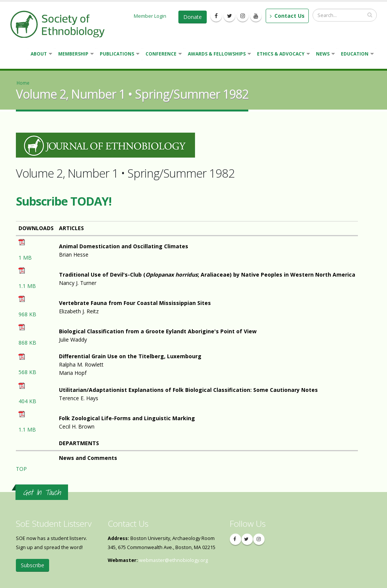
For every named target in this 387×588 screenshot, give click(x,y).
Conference (162, 55)
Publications (118, 55)
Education (356, 55)
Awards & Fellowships (218, 55)
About (40, 55)
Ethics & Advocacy (282, 55)
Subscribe (33, 565)
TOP (21, 469)
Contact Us (287, 16)
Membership (74, 55)
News (324, 55)
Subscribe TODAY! (64, 201)
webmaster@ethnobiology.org (173, 560)
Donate (193, 17)
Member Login (150, 16)
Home (23, 83)
